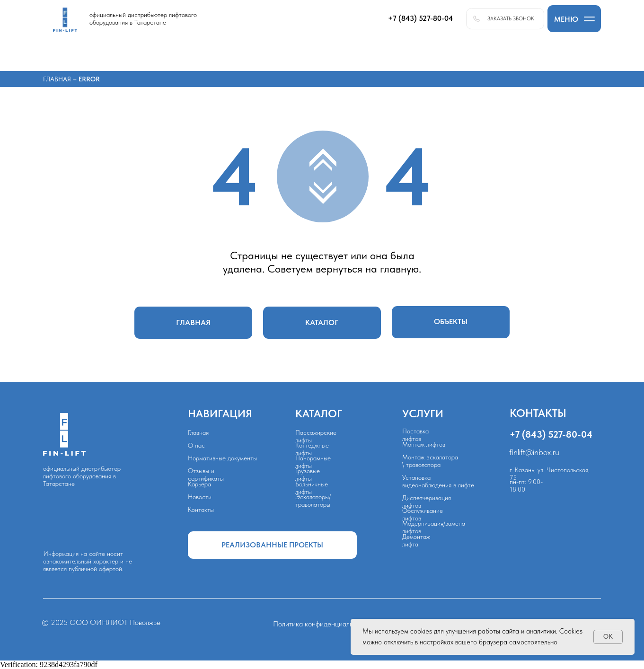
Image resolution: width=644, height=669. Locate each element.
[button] (574, 19)
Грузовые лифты (308, 475)
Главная (58, 79)
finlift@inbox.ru (534, 452)
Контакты (201, 510)
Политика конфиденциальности (322, 624)
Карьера (199, 484)
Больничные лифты (312, 488)
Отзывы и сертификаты (206, 475)
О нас (196, 445)
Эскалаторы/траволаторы (313, 501)
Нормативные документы (222, 458)
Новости (200, 497)
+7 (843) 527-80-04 (551, 434)
